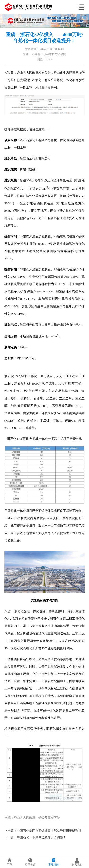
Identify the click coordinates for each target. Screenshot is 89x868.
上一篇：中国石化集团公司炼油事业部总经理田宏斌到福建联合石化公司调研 (44, 831)
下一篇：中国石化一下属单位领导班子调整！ (35, 837)
